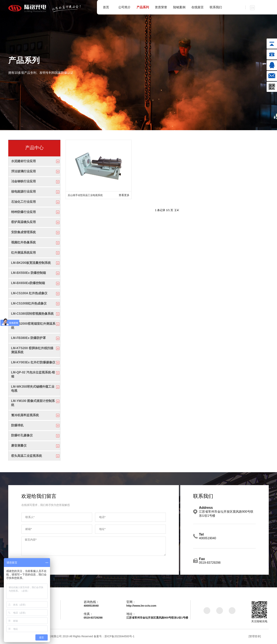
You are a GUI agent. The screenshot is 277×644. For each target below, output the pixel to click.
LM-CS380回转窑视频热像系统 (32, 314)
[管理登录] (255, 637)
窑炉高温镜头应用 (23, 222)
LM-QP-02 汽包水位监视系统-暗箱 (33, 375)
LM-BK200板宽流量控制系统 (31, 263)
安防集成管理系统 (23, 232)
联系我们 (216, 7)
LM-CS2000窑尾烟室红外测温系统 (33, 326)
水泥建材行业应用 (23, 161)
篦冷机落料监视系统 (25, 415)
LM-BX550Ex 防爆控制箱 (29, 273)
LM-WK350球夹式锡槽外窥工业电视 (33, 389)
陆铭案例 (179, 7)
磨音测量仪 (19, 446)
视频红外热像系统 (23, 243)
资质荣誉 (161, 7)
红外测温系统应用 (23, 253)
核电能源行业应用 (23, 192)
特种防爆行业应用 (23, 212)
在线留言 (198, 7)
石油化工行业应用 (23, 202)
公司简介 (124, 7)
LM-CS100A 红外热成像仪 (29, 293)
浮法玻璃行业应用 (23, 171)
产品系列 (143, 7)
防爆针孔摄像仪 (22, 436)
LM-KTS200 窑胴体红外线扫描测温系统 (32, 350)
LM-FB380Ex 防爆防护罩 (28, 338)
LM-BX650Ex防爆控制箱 (28, 283)
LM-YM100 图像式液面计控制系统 (33, 403)
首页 (106, 7)
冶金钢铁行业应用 (23, 182)
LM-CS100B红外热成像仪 (29, 304)
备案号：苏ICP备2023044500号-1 (114, 637)
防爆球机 (17, 426)
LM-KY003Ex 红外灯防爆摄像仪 (33, 363)
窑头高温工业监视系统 (27, 456)
